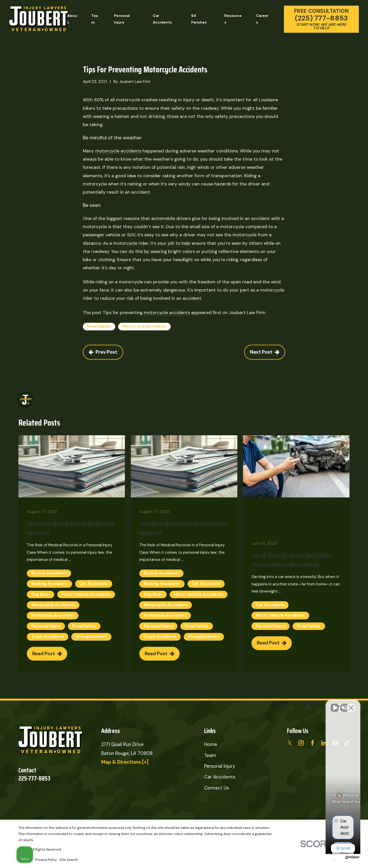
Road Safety (99, 326)
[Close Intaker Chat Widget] (351, 705)
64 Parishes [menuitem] (199, 19)
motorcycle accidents (118, 151)
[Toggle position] (340, 705)
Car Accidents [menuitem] (162, 19)
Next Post (265, 352)
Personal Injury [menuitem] (122, 19)
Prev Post (103, 352)
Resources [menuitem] (233, 19)
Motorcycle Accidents (145, 326)
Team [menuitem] (95, 19)
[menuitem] (46, 860)
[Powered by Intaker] (325, 857)
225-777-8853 (34, 778)
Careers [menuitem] (262, 19)
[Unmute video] (278, 705)
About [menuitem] (72, 19)
